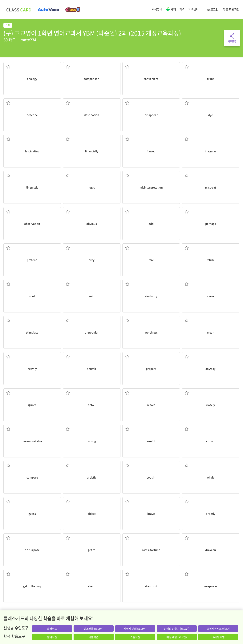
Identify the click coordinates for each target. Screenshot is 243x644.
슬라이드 (52, 629)
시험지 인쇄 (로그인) (135, 629)
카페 (171, 10)
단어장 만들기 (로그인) (177, 629)
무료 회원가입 (231, 9)
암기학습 (52, 637)
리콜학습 (94, 637)
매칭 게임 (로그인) (177, 637)
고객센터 (193, 9)
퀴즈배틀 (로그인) (94, 629)
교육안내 (157, 9)
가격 (182, 9)
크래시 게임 (218, 637)
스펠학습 (135, 637)
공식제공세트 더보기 (218, 629)
